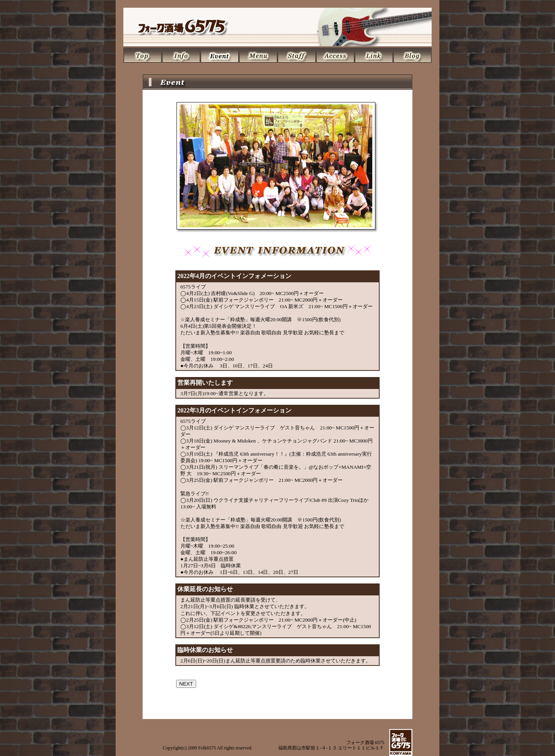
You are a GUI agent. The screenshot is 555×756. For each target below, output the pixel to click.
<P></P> (277, 478)
